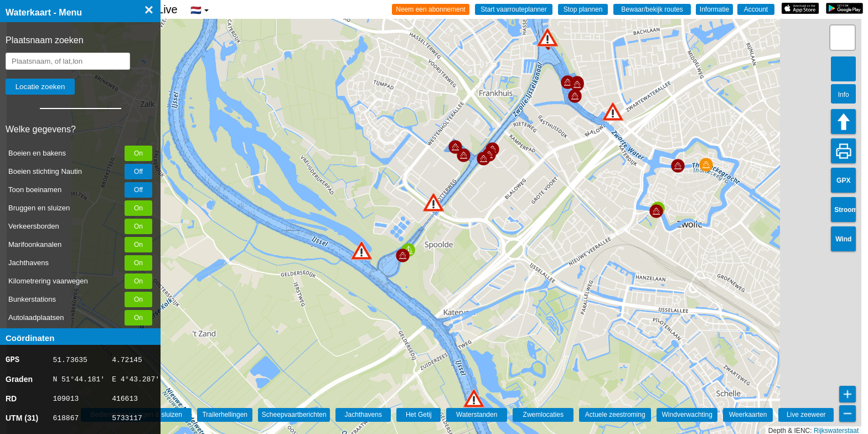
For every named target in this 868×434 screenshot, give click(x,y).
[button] (361, 250)
